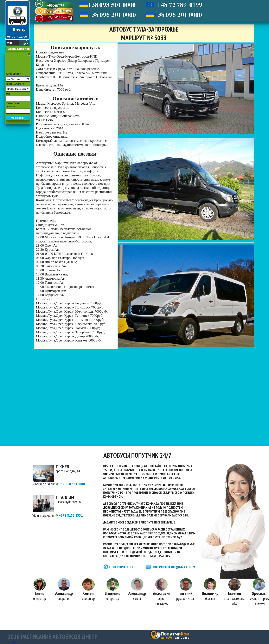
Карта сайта (11, 642)
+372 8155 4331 (69, 515)
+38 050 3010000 (70, 484)
